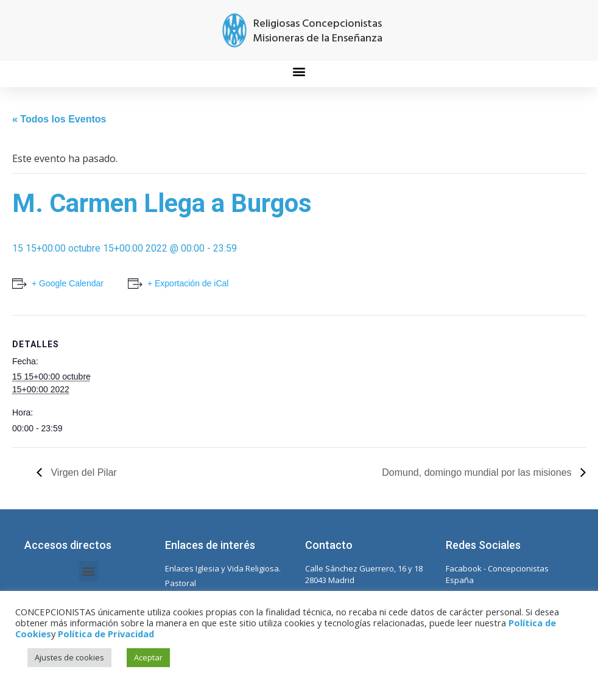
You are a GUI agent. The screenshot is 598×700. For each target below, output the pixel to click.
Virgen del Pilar (83, 472)
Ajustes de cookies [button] (69, 657)
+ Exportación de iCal (188, 283)
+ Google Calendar (68, 283)
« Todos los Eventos (59, 119)
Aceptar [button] (148, 657)
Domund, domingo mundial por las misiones (478, 472)
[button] (299, 71)
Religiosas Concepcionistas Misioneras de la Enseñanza (318, 31)
